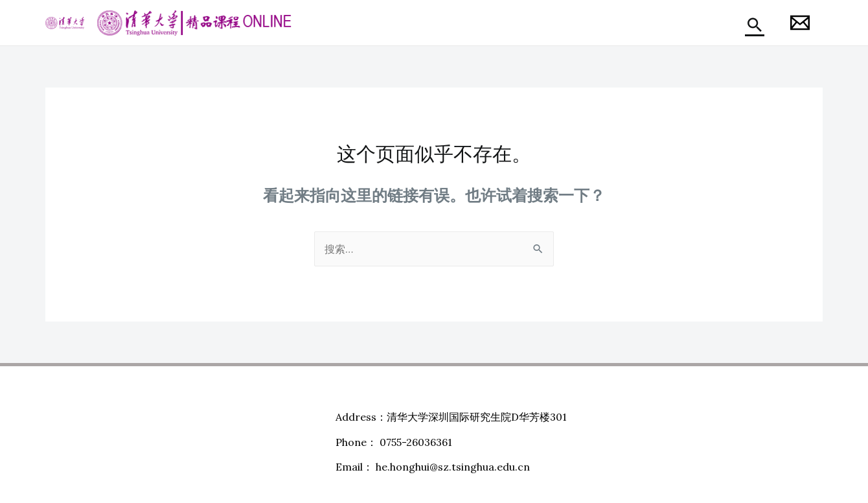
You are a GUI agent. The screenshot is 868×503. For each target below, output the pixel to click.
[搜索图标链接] (755, 25)
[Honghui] (800, 23)
